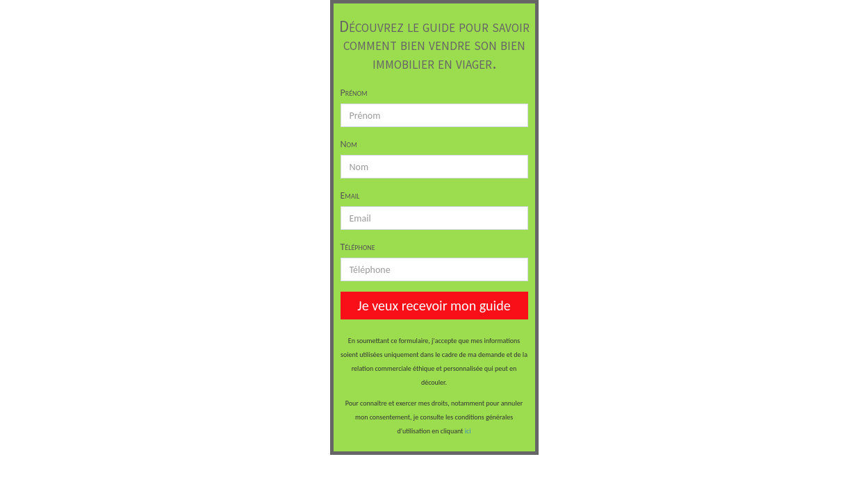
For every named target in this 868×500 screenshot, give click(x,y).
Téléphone (358, 247)
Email (350, 195)
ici (468, 431)
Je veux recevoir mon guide (434, 306)
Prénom (354, 93)
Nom (349, 144)
